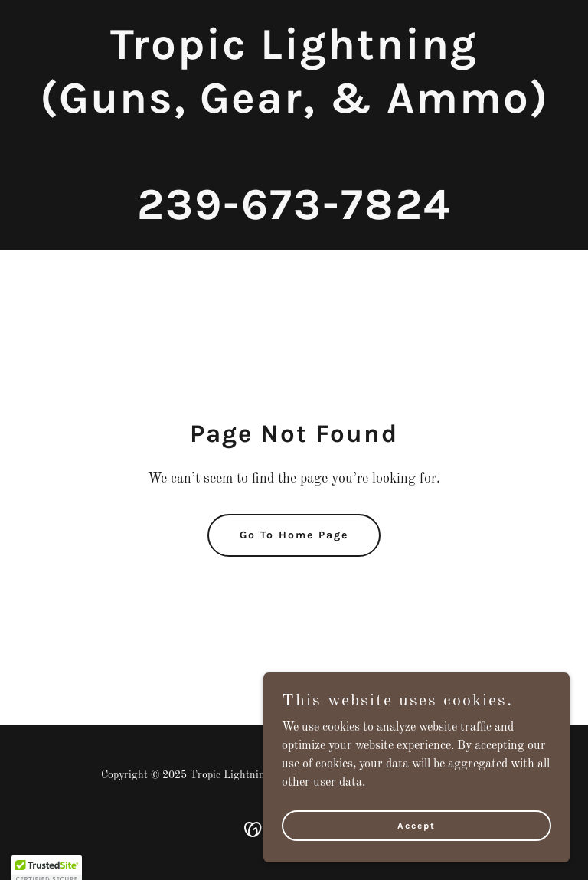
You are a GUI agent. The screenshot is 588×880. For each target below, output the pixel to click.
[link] (294, 216)
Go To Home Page (294, 535)
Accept (416, 825)
